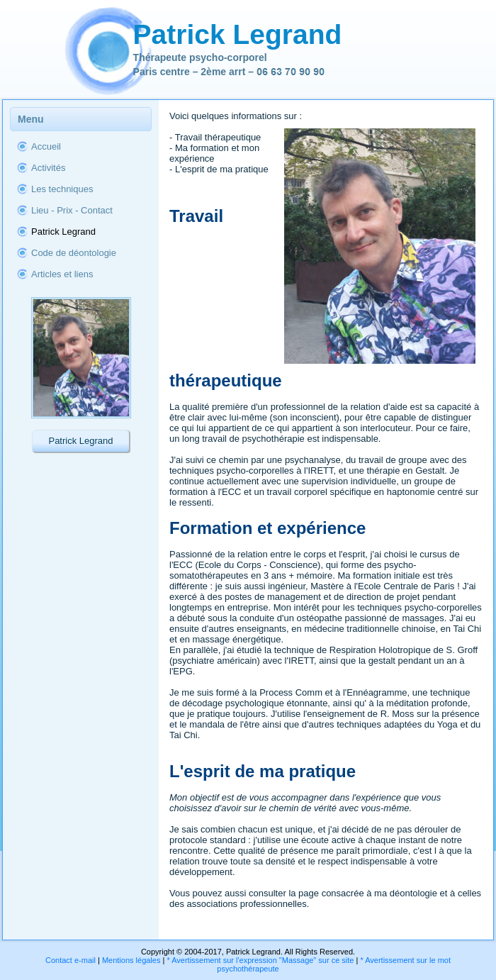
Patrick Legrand (238, 34)
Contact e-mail (71, 960)
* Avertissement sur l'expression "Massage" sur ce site (260, 960)
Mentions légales (131, 960)
